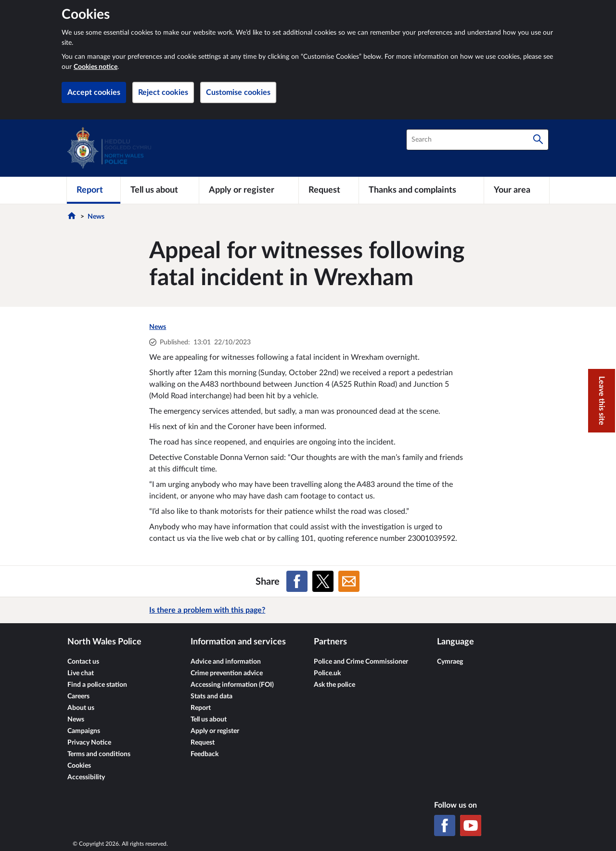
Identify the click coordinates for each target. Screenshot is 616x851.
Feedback (205, 754)
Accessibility (86, 777)
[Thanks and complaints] (421, 190)
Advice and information (226, 662)
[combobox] (477, 140)
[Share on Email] (349, 581)
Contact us (83, 662)
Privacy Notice (89, 743)
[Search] (538, 140)
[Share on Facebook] (297, 581)
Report (201, 708)
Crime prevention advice (227, 673)
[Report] (94, 190)
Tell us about (209, 720)
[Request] (329, 190)
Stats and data (212, 696)
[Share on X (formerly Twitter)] (323, 581)
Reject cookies (163, 92)
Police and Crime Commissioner (361, 662)
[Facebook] (445, 825)
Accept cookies (94, 92)
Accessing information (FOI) (232, 685)
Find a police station (97, 685)
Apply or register (215, 731)
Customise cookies (238, 92)
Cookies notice (96, 67)
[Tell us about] (160, 190)
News (96, 217)
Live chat (81, 673)
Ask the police (334, 685)
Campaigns (84, 731)
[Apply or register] (249, 190)
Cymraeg (450, 662)
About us (81, 708)
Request (203, 743)
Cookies (79, 766)
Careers (78, 696)
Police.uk (327, 673)
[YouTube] (471, 825)
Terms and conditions (99, 754)
